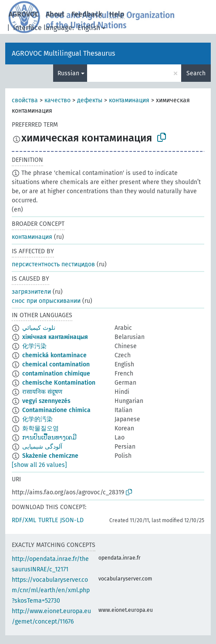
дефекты (90, 100)
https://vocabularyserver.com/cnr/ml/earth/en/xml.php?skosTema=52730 (51, 590)
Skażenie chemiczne (50, 456)
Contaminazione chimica (56, 410)
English (89, 28)
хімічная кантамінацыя (55, 337)
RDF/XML (24, 520)
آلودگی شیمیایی (42, 447)
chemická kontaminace (54, 355)
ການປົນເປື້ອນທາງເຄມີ (49, 438)
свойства (25, 100)
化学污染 (34, 346)
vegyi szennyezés (46, 401)
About (55, 14)
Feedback (87, 14)
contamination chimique (56, 374)
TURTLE (48, 520)
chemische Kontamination (59, 383)
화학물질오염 (40, 428)
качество (57, 100)
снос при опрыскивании (46, 301)
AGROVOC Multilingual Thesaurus (63, 53)
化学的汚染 (37, 419)
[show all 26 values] (39, 465)
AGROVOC (24, 14)
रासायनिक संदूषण (42, 392)
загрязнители (31, 292)
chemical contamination (56, 364)
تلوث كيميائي (39, 328)
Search (196, 73)
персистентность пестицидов (53, 264)
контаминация (129, 100)
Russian (68, 73)
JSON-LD (72, 520)
